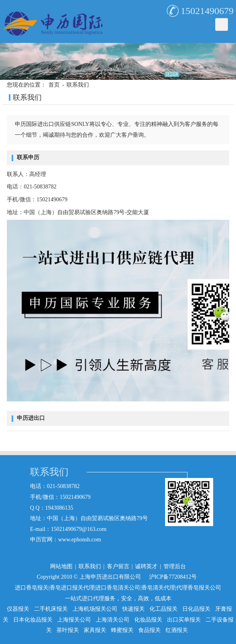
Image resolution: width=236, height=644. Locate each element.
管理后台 (175, 566)
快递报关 (133, 609)
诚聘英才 (146, 566)
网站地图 (61, 566)
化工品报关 (163, 609)
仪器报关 (18, 609)
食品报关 (149, 630)
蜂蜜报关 (122, 630)
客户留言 (118, 566)
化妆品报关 (148, 620)
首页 (54, 85)
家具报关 (95, 630)
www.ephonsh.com (80, 540)
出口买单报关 (184, 620)
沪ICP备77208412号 (173, 577)
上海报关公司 (74, 620)
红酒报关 (177, 630)
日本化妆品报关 (33, 620)
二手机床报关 (51, 609)
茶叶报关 (68, 630)
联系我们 (78, 85)
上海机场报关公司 (95, 609)
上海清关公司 (113, 620)
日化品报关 (196, 609)
